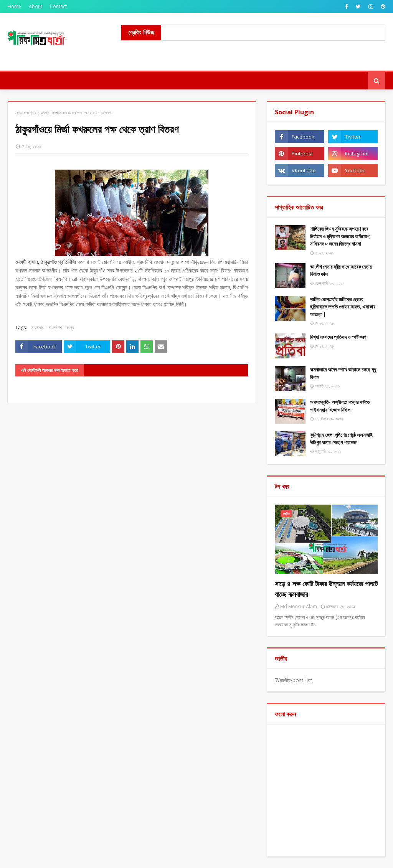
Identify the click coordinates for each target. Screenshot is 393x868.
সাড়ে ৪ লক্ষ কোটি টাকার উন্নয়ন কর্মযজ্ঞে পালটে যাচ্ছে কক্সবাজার (326, 589)
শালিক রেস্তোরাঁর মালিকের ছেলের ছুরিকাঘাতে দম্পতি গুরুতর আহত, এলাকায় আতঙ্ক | (343, 307)
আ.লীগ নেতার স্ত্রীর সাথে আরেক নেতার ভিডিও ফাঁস (341, 271)
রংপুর (30, 113)
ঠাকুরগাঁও (38, 328)
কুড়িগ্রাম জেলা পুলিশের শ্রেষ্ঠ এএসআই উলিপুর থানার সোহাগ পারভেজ (341, 439)
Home (14, 6)
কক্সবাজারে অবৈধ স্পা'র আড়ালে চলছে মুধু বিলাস (343, 373)
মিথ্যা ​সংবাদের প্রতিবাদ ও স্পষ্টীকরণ (338, 337)
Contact (58, 6)
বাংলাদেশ (55, 328)
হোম (19, 113)
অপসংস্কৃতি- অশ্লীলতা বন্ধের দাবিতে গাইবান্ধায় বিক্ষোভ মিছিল (340, 406)
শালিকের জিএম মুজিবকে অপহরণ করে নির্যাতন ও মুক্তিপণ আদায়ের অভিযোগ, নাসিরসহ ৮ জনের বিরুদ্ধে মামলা (340, 236)
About (36, 6)
